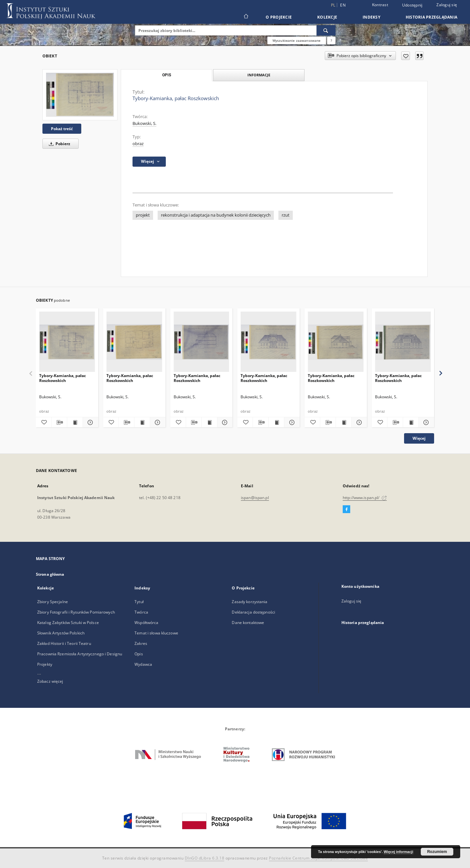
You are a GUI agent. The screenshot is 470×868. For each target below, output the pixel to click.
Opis (139, 654)
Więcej (419, 438)
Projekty (45, 664)
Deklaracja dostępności (253, 612)
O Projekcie (279, 17)
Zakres (141, 643)
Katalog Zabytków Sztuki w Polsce (68, 623)
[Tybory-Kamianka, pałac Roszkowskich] (80, 95)
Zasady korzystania (250, 602)
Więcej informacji (399, 852)
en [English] (343, 5)
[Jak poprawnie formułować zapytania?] (331, 40)
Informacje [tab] (259, 75)
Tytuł (139, 602)
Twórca (141, 612)
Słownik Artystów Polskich (61, 633)
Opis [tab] (167, 75)
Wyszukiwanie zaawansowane (297, 40)
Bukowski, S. (144, 123)
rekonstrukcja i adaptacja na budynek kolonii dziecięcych (216, 215)
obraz (138, 144)
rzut (286, 215)
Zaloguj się (447, 5)
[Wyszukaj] (326, 30)
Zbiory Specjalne (53, 602)
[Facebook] (346, 510)
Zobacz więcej (50, 681)
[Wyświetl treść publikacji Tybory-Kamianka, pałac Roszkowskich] (75, 422)
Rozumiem (437, 852)
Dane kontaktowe (248, 623)
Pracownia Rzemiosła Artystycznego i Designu (80, 654)
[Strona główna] (246, 17)
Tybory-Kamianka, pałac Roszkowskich (63, 378)
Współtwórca (146, 623)
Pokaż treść (62, 129)
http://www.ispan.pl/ (365, 498)
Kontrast (380, 5)
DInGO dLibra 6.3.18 (205, 858)
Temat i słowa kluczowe (156, 633)
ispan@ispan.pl (255, 498)
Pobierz (58, 144)
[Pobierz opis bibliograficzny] (59, 422)
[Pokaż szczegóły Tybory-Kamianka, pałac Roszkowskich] (90, 422)
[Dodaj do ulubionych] (406, 56)
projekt (143, 215)
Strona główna (50, 574)
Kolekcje (327, 17)
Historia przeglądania (431, 17)
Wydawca (143, 664)
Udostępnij (412, 5)
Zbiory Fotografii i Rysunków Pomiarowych (76, 612)
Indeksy (371, 17)
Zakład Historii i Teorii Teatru (64, 643)
